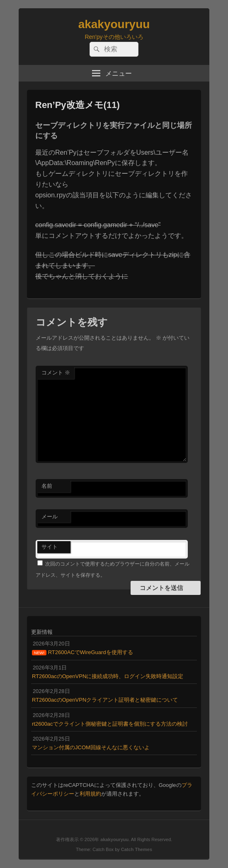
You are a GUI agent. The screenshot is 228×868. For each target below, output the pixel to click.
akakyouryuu (114, 24)
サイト (50, 547)
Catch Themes (137, 849)
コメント (56, 373)
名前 (47, 486)
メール (50, 517)
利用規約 (90, 794)
